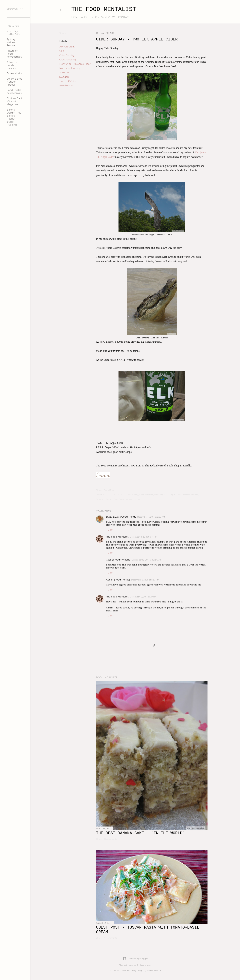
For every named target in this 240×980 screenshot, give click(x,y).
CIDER (63, 51)
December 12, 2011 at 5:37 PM (145, 580)
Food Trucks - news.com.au (14, 92)
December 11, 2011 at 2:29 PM (151, 517)
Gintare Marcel (144, 965)
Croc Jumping (67, 60)
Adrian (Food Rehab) (118, 580)
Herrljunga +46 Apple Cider (75, 64)
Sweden (64, 77)
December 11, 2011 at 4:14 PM (143, 537)
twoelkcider (66, 86)
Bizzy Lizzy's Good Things (121, 517)
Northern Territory (70, 68)
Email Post (109, 490)
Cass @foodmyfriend (118, 560)
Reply (109, 530)
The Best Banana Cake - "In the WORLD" (140, 833)
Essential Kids (15, 73)
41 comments (110, 938)
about (85, 17)
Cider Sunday (67, 55)
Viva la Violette (154, 970)
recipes (97, 17)
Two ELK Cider (68, 81)
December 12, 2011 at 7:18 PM (144, 597)
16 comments (110, 839)
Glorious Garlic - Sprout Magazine (15, 101)
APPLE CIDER (68, 47)
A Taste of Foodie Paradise (12, 65)
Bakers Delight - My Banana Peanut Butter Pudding (14, 117)
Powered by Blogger (135, 959)
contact (124, 17)
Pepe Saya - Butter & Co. (14, 33)
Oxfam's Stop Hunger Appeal (14, 82)
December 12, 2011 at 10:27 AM (146, 560)
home (75, 17)
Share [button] (63, 33)
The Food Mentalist (104, 9)
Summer (64, 73)
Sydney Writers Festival (11, 42)
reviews (110, 17)
